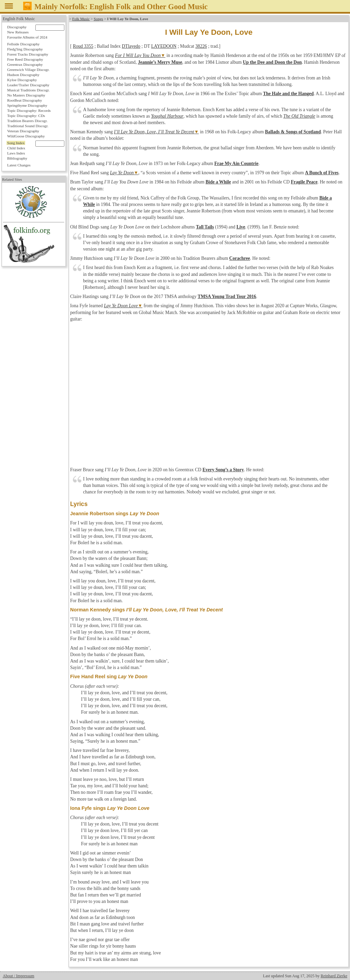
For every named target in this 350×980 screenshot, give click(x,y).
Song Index (16, 143)
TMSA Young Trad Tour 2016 (227, 296)
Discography (17, 27)
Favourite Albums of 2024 (27, 37)
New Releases (18, 32)
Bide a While (218, 182)
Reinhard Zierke (334, 976)
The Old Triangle (299, 116)
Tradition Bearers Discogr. (27, 121)
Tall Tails (205, 227)
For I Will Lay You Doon (138, 55)
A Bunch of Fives (322, 173)
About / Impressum (19, 976)
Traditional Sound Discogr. (28, 126)
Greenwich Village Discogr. (28, 70)
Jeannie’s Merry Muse (160, 62)
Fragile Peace (304, 182)
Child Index (16, 148)
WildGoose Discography (26, 136)
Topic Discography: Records (29, 110)
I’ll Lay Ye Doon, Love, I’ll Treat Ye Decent (154, 132)
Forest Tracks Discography (28, 54)
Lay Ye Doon (122, 173)
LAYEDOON (164, 46)
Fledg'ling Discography (25, 49)
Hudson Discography (23, 75)
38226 (201, 46)
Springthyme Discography (27, 105)
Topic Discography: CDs (26, 116)
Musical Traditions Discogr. (28, 90)
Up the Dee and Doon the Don (272, 62)
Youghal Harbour (167, 116)
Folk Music (81, 19)
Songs (98, 19)
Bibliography (17, 158)
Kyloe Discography (22, 80)
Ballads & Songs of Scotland (293, 132)
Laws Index (16, 153)
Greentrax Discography (25, 64)
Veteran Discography (23, 131)
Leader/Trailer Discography (28, 85)
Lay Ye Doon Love (121, 306)
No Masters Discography (26, 95)
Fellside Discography (23, 44)
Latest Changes (19, 165)
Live (241, 227)
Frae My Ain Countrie (236, 164)
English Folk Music (19, 19)
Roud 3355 (83, 46)
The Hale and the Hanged (288, 94)
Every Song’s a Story (223, 470)
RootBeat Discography (25, 100)
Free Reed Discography (25, 59)
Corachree (240, 258)
